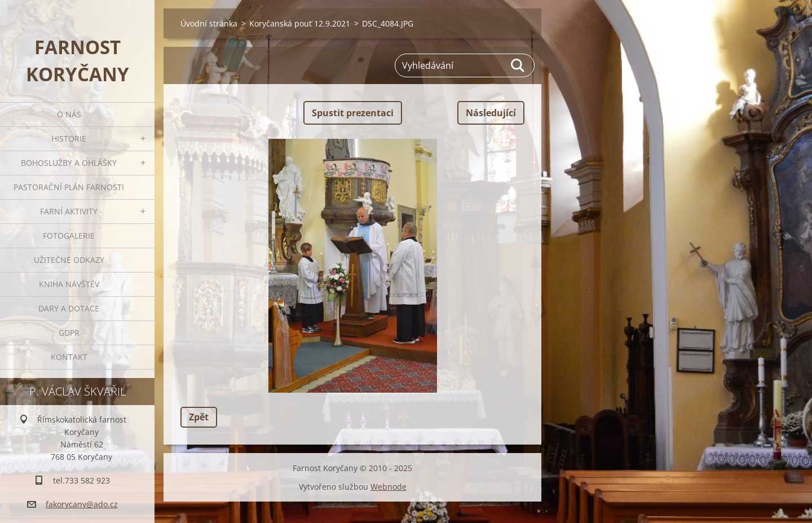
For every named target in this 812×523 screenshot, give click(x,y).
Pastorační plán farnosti (69, 187)
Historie (69, 139)
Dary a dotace (69, 308)
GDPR (69, 333)
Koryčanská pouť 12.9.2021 (300, 23)
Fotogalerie (69, 236)
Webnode (389, 487)
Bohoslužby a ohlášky (69, 163)
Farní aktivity (69, 211)
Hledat (518, 65)
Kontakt (69, 357)
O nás (69, 114)
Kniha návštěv (69, 284)
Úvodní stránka (209, 23)
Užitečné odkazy (69, 260)
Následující (491, 113)
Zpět (199, 417)
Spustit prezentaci (353, 113)
